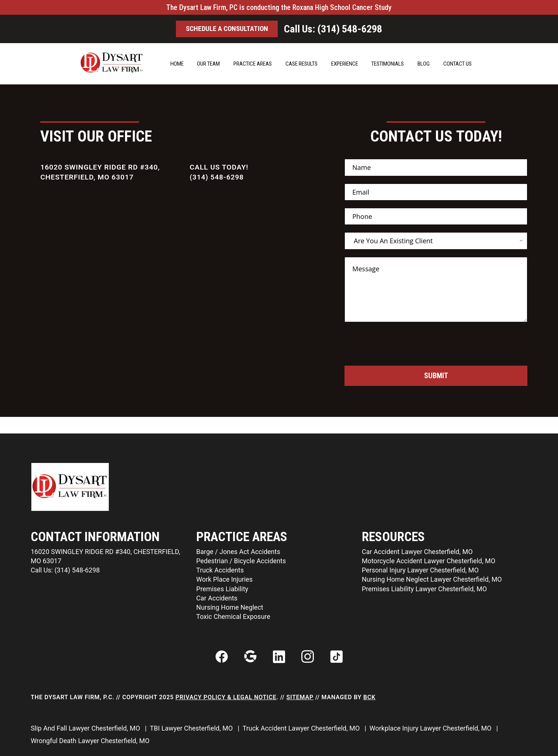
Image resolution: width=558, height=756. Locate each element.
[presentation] (401, 361)
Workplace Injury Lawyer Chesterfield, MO (431, 728)
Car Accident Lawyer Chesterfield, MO (417, 551)
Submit (436, 376)
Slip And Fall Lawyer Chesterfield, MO (86, 728)
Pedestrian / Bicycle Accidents (241, 560)
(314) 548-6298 (217, 177)
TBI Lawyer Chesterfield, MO (192, 728)
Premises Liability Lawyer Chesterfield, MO (424, 588)
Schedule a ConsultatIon (227, 29)
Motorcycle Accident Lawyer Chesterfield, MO (429, 560)
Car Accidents (217, 598)
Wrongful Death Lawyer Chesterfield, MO (91, 741)
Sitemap (300, 697)
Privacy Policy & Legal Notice (226, 697)
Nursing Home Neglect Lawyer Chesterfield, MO (432, 579)
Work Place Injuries (224, 579)
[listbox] (436, 241)
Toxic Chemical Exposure (233, 616)
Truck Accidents (220, 570)
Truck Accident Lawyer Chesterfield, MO (302, 728)
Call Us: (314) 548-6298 (338, 29)
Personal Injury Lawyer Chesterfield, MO (420, 570)
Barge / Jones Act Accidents (238, 551)
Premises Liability (222, 588)
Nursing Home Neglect (230, 607)
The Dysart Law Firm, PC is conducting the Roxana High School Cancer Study (279, 7)
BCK (369, 697)
